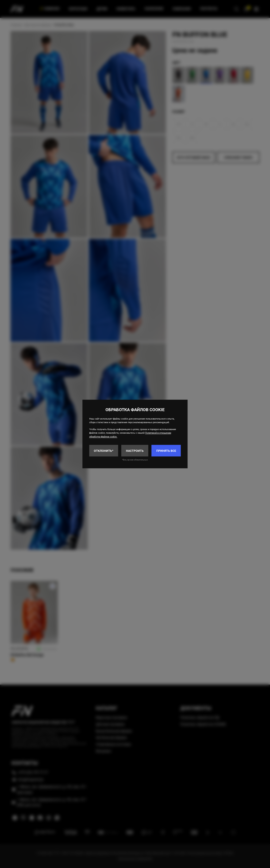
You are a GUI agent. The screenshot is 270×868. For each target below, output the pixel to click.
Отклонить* (104, 451)
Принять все (166, 451)
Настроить (135, 451)
